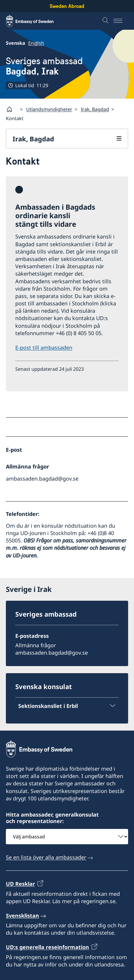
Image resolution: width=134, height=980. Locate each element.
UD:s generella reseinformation (47, 947)
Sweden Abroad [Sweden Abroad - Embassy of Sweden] (67, 6)
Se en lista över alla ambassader (46, 857)
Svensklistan (22, 915)
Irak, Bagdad (95, 109)
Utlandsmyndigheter (49, 109)
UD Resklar (20, 884)
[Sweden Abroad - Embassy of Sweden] (35, 21)
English (36, 43)
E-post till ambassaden (44, 347)
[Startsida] (12, 109)
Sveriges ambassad (44, 66)
